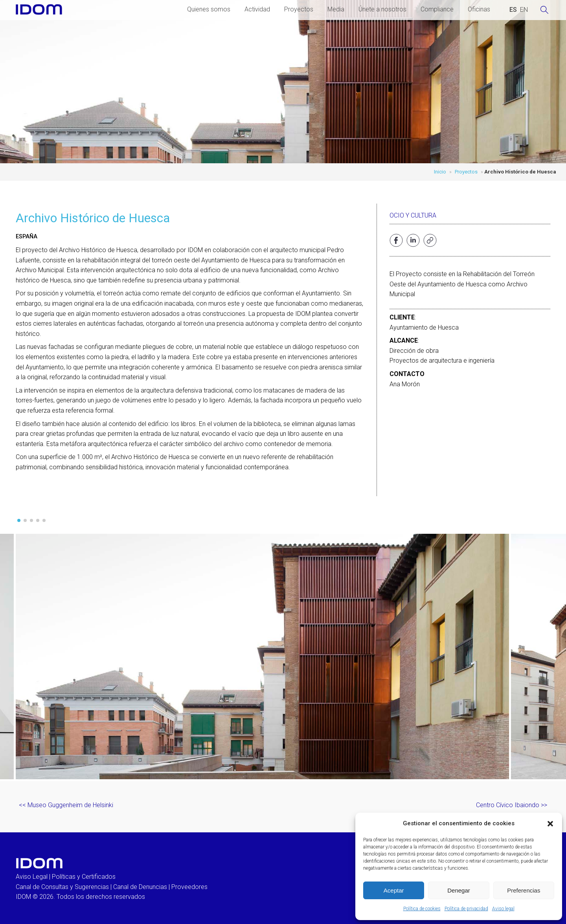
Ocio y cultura (413, 215)
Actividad (257, 9)
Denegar (459, 890)
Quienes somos (209, 9)
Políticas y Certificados (84, 877)
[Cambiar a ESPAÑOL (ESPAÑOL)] (513, 10)
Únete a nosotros (382, 9)
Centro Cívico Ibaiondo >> (512, 805)
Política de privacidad (466, 909)
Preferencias (524, 890)
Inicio (440, 172)
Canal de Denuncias (140, 887)
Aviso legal (503, 909)
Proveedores (189, 887)
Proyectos (299, 9)
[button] (550, 824)
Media (336, 9)
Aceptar (394, 890)
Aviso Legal (32, 877)
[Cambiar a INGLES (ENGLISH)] (524, 10)
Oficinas (479, 9)
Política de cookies (422, 909)
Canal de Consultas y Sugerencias (62, 887)
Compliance (437, 9)
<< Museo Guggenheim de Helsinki (66, 805)
